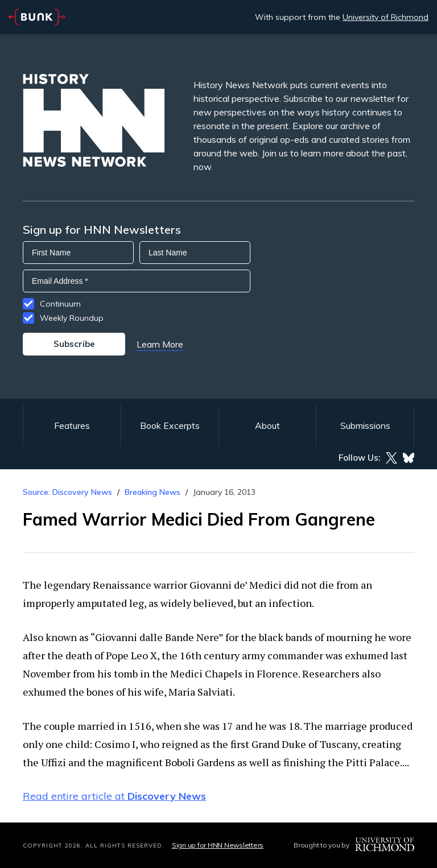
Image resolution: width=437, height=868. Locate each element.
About (267, 425)
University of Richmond (386, 17)
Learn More (160, 344)
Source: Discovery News (67, 492)
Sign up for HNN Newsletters (218, 845)
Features (72, 425)
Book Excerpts (170, 425)
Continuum (60, 304)
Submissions (365, 425)
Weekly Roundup (72, 318)
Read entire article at (114, 796)
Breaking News (152, 492)
